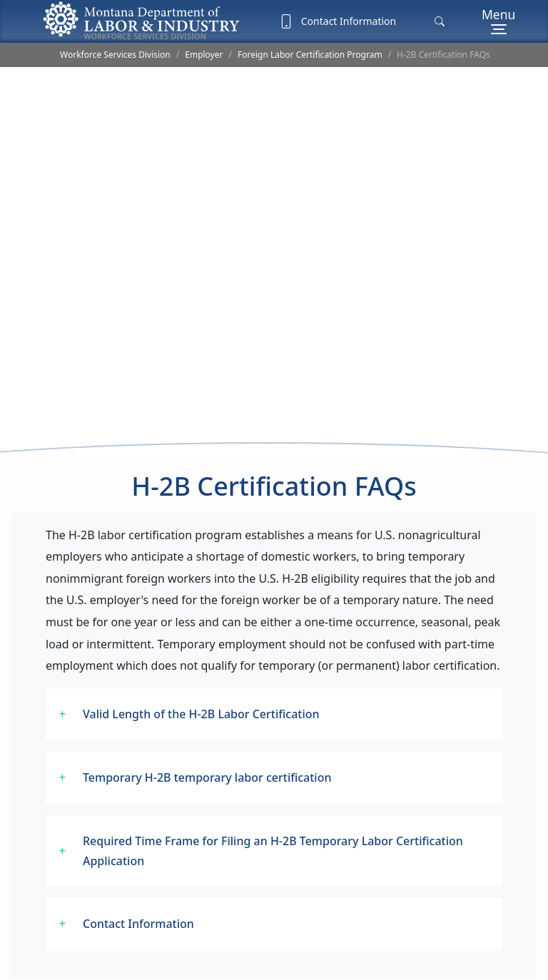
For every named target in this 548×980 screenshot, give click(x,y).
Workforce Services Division (115, 55)
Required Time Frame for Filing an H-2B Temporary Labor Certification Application (273, 830)
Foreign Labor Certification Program (310, 55)
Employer (204, 55)
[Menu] (498, 21)
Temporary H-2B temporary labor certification (207, 757)
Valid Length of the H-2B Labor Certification (201, 693)
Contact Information (338, 21)
